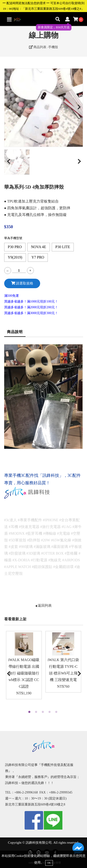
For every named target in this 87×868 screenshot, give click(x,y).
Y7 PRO (38, 257)
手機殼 (53, 47)
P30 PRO (15, 247)
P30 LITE (63, 247)
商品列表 (38, 47)
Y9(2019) (15, 257)
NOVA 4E (39, 247)
